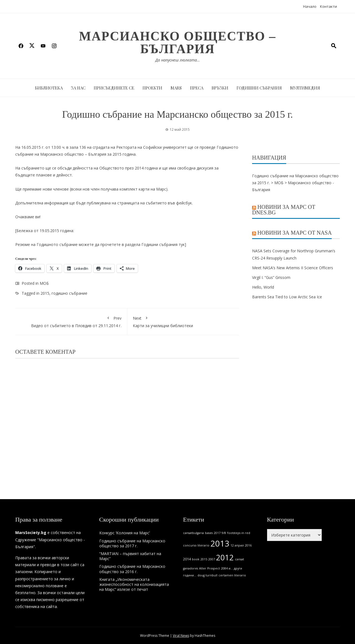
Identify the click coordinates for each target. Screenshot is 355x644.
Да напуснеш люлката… (178, 60)
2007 (212, 559)
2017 (217, 533)
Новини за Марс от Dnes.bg (284, 210)
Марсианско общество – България (177, 43)
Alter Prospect (210, 568)
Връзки (220, 88)
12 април (237, 545)
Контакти (329, 6)
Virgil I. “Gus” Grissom (271, 277)
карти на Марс (152, 189)
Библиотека (49, 88)
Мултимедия (305, 88)
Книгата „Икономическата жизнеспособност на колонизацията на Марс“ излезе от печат (134, 584)
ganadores (191, 568)
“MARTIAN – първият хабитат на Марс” (130, 556)
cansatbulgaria (193, 533)
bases (209, 533)
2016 (248, 545)
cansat (239, 559)
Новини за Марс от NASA (295, 233)
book (196, 559)
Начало (310, 6)
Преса (197, 88)
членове (61, 189)
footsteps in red (239, 533)
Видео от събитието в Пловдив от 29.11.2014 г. (71, 321)
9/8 (224, 533)
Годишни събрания (259, 88)
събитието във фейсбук (169, 203)
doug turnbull (207, 575)
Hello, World (263, 287)
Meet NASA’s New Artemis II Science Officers (293, 268)
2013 (220, 543)
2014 (187, 559)
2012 (225, 557)
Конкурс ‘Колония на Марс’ (125, 533)
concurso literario (196, 545)
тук (182, 244)
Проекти (152, 88)
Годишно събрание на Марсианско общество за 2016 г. (132, 569)
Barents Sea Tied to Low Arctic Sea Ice (287, 297)
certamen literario (232, 575)
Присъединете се (114, 88)
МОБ (44, 283)
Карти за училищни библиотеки (183, 321)
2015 (45, 293)
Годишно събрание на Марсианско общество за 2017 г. (132, 543)
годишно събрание (69, 293)
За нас (78, 88)
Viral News (181, 636)
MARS (176, 88)
